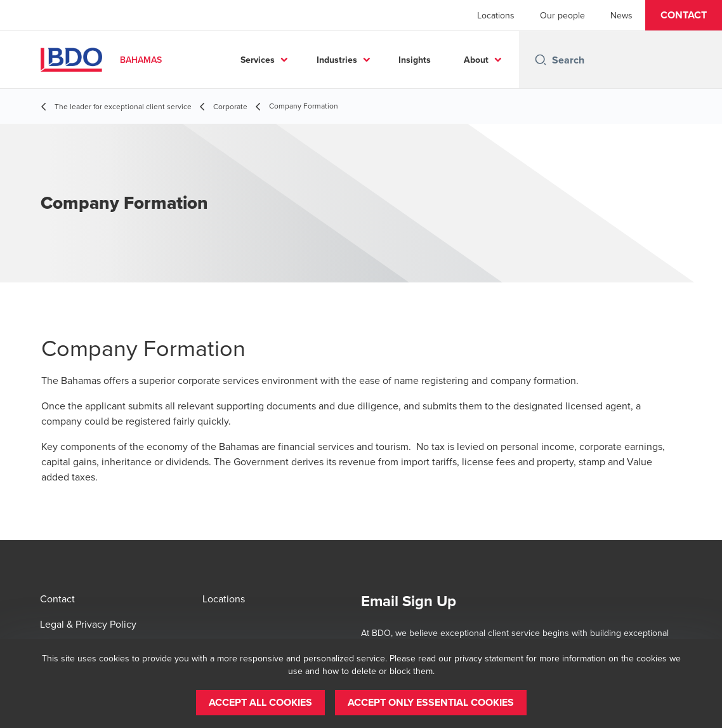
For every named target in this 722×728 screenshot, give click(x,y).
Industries (337, 60)
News (621, 15)
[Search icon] (541, 60)
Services (258, 60)
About (476, 60)
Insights (415, 60)
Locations (496, 15)
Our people (562, 15)
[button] (684, 15)
